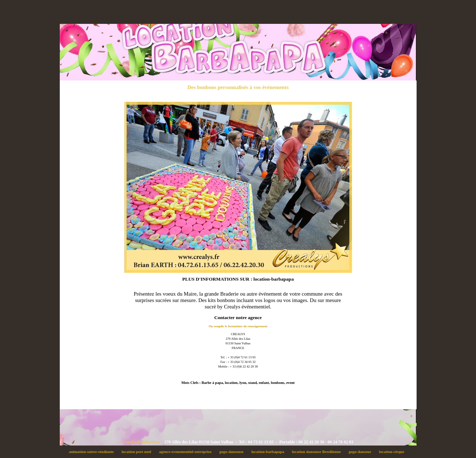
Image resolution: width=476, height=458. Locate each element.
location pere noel (139, 452)
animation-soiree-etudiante (93, 452)
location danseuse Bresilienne (318, 452)
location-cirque (393, 452)
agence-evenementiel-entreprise (187, 452)
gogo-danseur (362, 452)
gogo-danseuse (233, 452)
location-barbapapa (270, 452)
